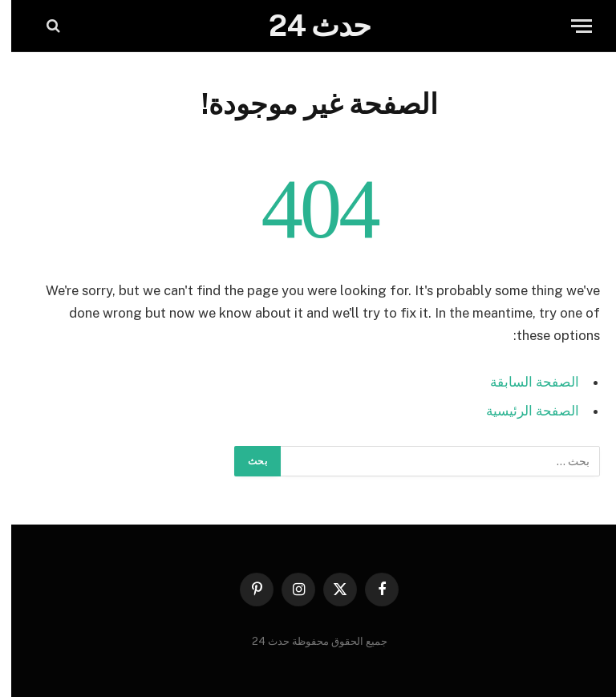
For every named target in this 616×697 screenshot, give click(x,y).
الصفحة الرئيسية (521, 411)
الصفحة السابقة (523, 382)
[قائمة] (570, 26)
